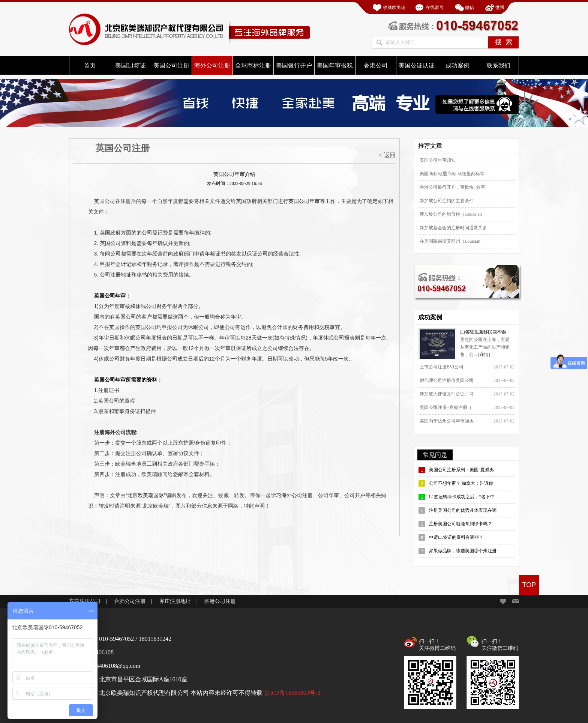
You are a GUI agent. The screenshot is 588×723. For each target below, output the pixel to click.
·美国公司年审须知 (437, 160)
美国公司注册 (171, 65)
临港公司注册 (220, 601)
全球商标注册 (253, 65)
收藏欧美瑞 (394, 8)
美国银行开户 (294, 65)
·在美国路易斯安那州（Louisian (449, 241)
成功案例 (457, 65)
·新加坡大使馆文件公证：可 (446, 394)
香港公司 (376, 65)
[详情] (484, 355)
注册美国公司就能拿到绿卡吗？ (460, 524)
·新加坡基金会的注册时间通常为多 (453, 228)
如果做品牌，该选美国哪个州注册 (463, 551)
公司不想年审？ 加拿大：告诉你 (461, 483)
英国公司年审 (304, 201)
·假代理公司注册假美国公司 (446, 380)
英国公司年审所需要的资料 (126, 380)
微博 (500, 8)
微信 (469, 8)
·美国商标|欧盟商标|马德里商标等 (451, 174)
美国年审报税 (335, 65)
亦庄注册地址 (175, 601)
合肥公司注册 (130, 601)
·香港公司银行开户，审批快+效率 (452, 187)
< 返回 (387, 155)
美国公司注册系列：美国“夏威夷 (461, 470)
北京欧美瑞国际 (145, 495)
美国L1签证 (130, 65)
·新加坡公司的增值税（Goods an (450, 214)
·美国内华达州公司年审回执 (446, 421)
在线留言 (435, 8)
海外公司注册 (212, 65)
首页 (90, 65)
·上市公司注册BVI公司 (441, 367)
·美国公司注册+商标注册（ (445, 407)
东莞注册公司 (85, 601)
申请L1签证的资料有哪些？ (456, 537)
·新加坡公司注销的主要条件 (446, 201)
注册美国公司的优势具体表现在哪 (463, 510)
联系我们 (498, 65)
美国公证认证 (417, 65)
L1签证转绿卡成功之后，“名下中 (462, 497)
